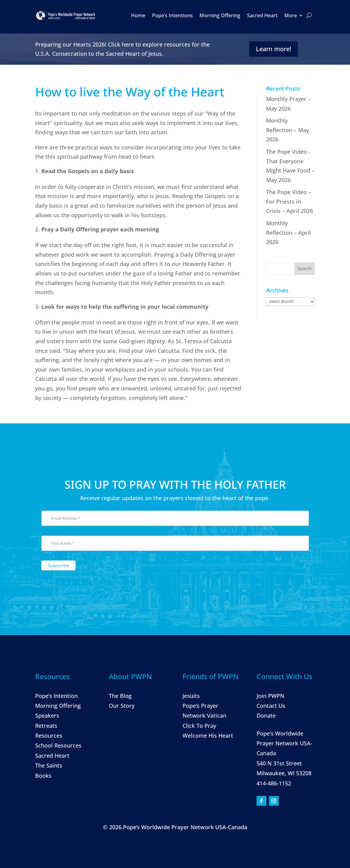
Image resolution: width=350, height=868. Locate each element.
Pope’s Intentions (172, 15)
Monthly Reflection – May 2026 (288, 130)
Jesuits (191, 696)
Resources (49, 736)
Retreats (46, 726)
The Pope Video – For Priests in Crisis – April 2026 (290, 201)
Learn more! (274, 49)
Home (138, 15)
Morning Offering (220, 15)
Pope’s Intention (56, 696)
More (291, 15)
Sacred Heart (262, 15)
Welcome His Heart (208, 736)
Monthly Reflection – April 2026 (288, 232)
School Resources (58, 745)
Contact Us (271, 706)
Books (43, 776)
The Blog (120, 696)
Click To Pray (199, 726)
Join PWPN (270, 696)
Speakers (47, 715)
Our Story (122, 706)
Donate (266, 715)
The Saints (49, 765)
